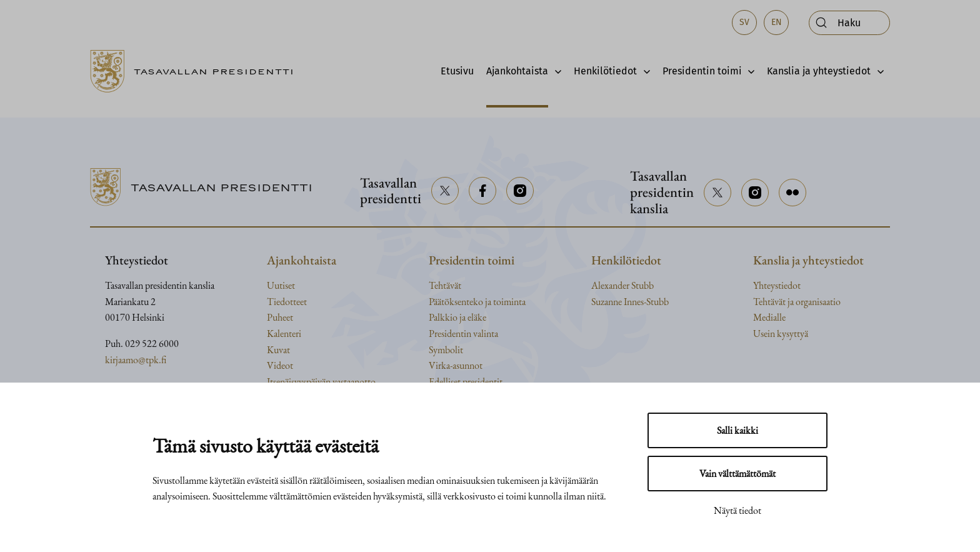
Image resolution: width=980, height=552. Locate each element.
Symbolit (446, 350)
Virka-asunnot (456, 365)
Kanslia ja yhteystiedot (819, 71)
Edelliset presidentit (466, 382)
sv (744, 22)
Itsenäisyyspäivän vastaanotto (321, 382)
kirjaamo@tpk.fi (136, 360)
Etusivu (457, 71)
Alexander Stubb (622, 285)
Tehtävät (445, 285)
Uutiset (281, 285)
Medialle (769, 317)
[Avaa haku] (849, 23)
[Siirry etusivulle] (197, 71)
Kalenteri (284, 334)
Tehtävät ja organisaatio (797, 302)
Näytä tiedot (737, 510)
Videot (280, 365)
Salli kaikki (737, 430)
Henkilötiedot (605, 71)
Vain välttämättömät (737, 474)
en (777, 22)
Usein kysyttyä (781, 334)
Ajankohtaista (517, 71)
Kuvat (278, 350)
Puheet (280, 317)
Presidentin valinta (463, 334)
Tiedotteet (287, 302)
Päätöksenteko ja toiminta (477, 302)
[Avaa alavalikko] (555, 71)
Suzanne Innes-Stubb (630, 302)
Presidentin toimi (702, 71)
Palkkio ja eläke (457, 317)
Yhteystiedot (777, 285)
